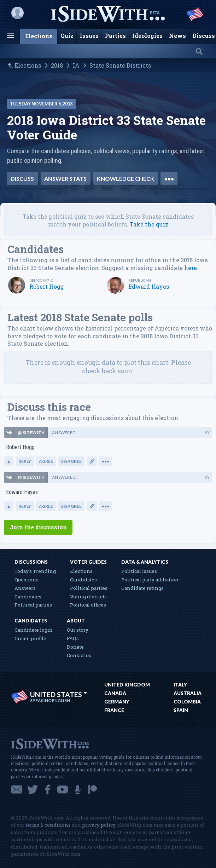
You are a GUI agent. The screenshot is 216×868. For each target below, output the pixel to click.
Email (17, 789)
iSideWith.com (50, 743)
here (191, 268)
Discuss (22, 179)
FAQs (73, 638)
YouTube (63, 789)
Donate (75, 647)
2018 (57, 65)
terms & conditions (48, 825)
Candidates (28, 597)
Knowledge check (125, 179)
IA (76, 65)
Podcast (78, 789)
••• (169, 179)
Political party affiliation (150, 580)
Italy (180, 685)
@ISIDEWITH (31, 433)
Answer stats (65, 179)
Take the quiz (149, 224)
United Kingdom (127, 685)
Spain (181, 710)
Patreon (93, 789)
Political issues (139, 571)
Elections (28, 65)
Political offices (88, 605)
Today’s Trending (35, 571)
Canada (115, 693)
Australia (188, 693)
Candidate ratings (142, 588)
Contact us (79, 655)
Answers (25, 588)
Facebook (48, 789)
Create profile (30, 638)
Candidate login (34, 630)
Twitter (33, 789)
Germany (117, 702)
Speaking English (50, 701)
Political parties (33, 605)
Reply (25, 461)
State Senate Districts (120, 65)
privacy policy (99, 825)
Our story (78, 630)
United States (59, 694)
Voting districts (88, 597)
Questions (27, 580)
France (114, 710)
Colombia (187, 702)
